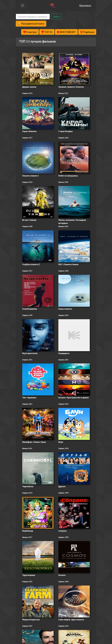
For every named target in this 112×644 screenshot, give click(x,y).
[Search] (33, 17)
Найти (57, 17)
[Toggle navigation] (23, 6)
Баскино (85, 5)
